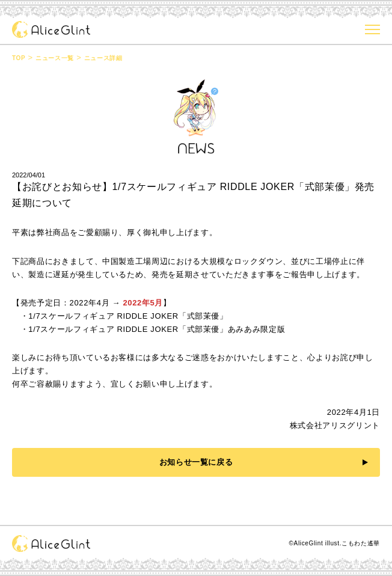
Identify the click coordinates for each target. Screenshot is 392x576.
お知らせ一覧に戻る (196, 462)
